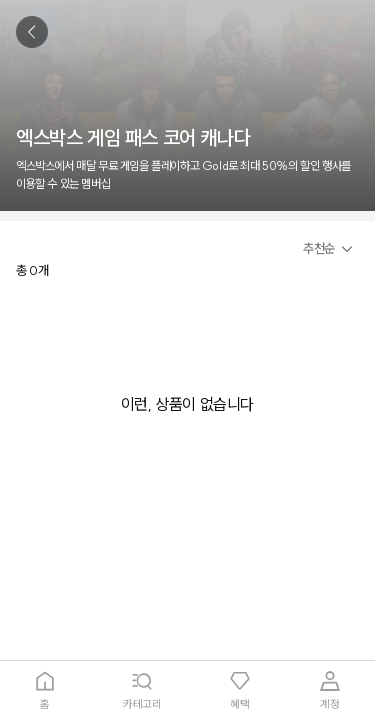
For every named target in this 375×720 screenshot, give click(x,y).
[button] (331, 249)
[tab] (45, 690)
